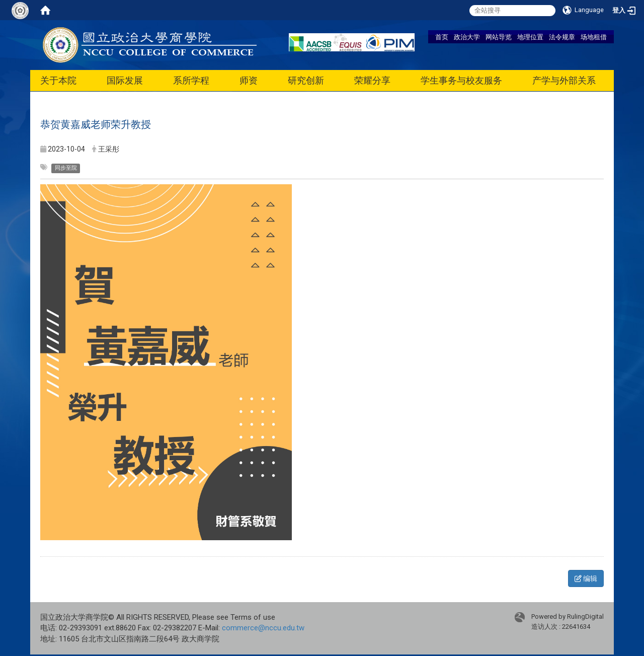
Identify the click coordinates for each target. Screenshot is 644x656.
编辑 (586, 578)
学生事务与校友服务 (461, 80)
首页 (442, 37)
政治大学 (467, 37)
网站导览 (499, 37)
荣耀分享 (372, 80)
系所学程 (191, 80)
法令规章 (562, 37)
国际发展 (125, 80)
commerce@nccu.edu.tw (263, 628)
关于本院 (58, 80)
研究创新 (306, 80)
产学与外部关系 (564, 80)
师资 (249, 80)
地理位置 (530, 37)
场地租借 (594, 37)
